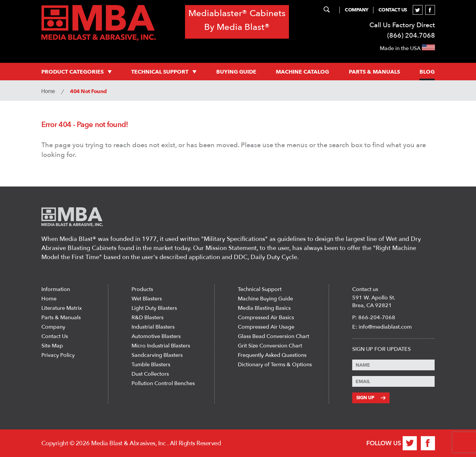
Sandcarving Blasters (157, 355)
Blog (427, 72)
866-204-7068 (377, 318)
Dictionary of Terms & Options (275, 365)
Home (48, 91)
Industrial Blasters (153, 327)
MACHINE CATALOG (302, 72)
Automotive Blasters (156, 336)
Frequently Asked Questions (272, 355)
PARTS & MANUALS (374, 72)
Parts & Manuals (61, 318)
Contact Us (393, 10)
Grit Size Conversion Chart (270, 346)
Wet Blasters (147, 299)
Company (357, 10)
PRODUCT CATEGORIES (77, 72)
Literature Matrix (62, 308)
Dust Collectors (150, 374)
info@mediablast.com (385, 327)
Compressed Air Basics (266, 318)
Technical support (164, 72)
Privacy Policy (58, 355)
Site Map (52, 346)
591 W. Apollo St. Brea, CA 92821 (374, 302)
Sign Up (371, 398)
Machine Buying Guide (265, 299)
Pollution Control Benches (163, 383)
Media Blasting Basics (264, 308)
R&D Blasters (148, 318)
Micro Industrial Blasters (161, 346)
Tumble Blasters (151, 365)
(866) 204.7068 (411, 35)
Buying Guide (236, 72)
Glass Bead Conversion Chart (273, 336)
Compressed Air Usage (266, 327)
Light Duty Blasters (154, 308)
